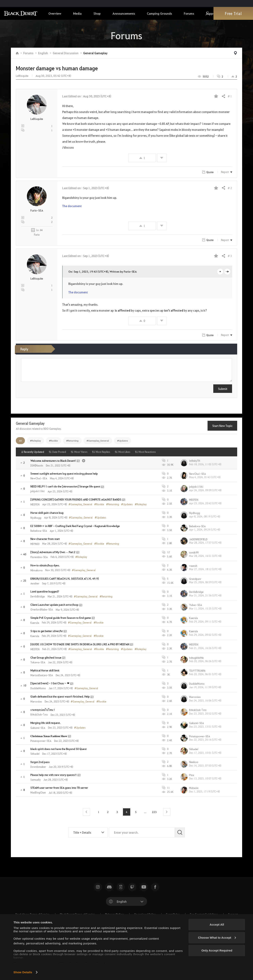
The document (72, 206)
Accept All (217, 925)
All (20, 441)
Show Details (23, 972)
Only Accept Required (217, 950)
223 (154, 812)
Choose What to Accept (217, 938)
